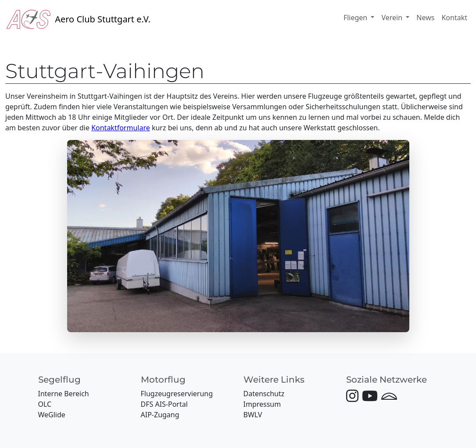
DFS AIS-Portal (164, 404)
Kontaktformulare (121, 128)
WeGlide (52, 415)
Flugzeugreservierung (177, 394)
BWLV (253, 415)
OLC (45, 404)
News (425, 18)
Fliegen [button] (356, 18)
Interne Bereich (64, 394)
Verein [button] (393, 18)
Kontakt (454, 18)
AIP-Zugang (160, 415)
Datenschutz (264, 394)
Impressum (262, 404)
